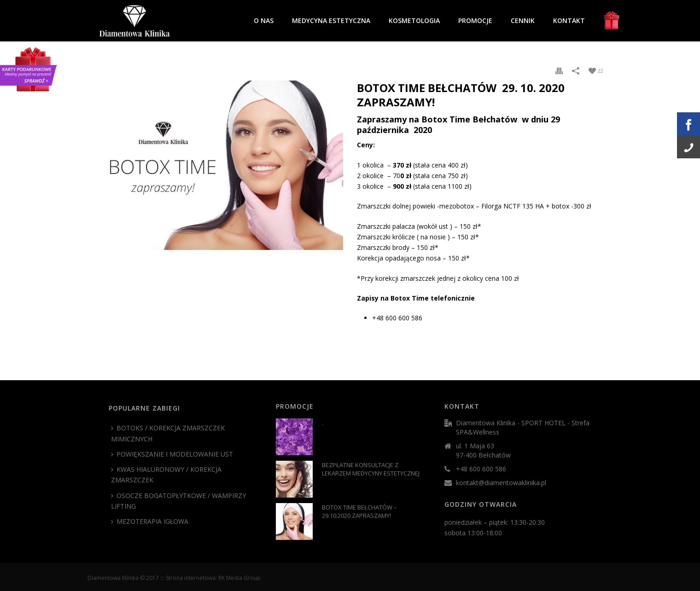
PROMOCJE (475, 20)
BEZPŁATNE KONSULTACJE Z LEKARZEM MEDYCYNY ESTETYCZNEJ (371, 469)
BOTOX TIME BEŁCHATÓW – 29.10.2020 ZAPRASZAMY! (359, 511)
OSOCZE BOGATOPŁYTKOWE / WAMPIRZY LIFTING (178, 501)
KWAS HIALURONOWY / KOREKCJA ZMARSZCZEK (166, 475)
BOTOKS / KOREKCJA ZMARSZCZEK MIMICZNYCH (168, 433)
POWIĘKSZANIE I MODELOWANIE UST (172, 454)
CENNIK (523, 20)
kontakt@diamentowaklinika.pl (501, 483)
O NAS (264, 20)
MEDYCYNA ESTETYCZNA (331, 20)
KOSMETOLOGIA (414, 20)
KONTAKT (569, 20)
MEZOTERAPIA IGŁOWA (150, 521)
